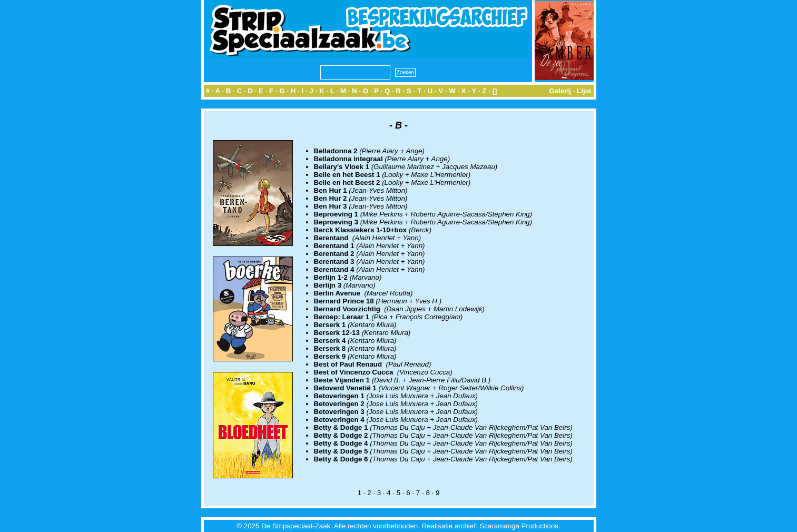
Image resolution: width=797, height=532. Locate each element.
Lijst (584, 91)
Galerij (560, 91)
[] (495, 91)
